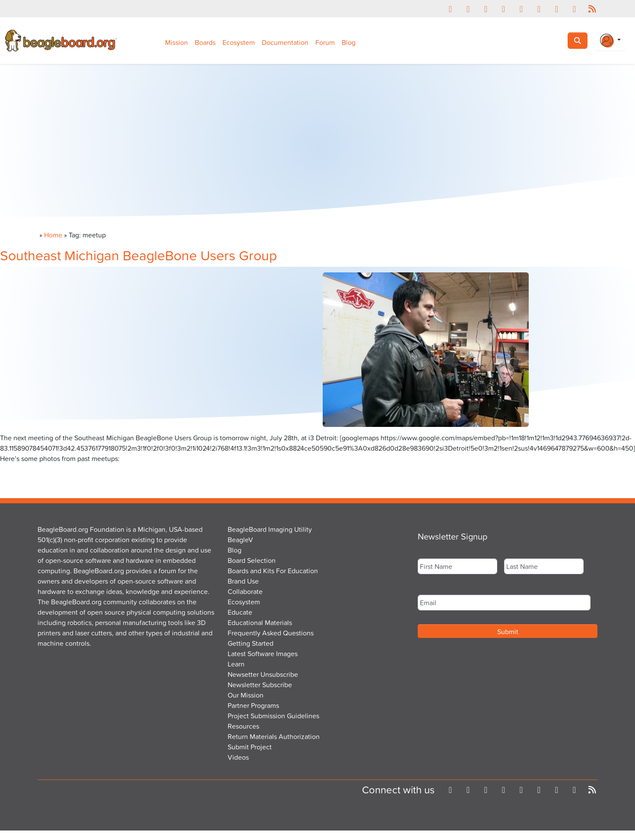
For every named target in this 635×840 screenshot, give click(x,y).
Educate (240, 612)
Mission (176, 42)
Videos (238, 757)
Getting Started (251, 643)
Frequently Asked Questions (271, 633)
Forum (325, 42)
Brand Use (243, 581)
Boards (205, 42)
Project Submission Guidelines (273, 716)
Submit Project (250, 747)
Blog (349, 42)
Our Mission (246, 695)
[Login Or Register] (610, 41)
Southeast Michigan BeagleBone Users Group (138, 255)
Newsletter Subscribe (260, 685)
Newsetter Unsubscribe (263, 674)
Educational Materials (260, 622)
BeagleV (240, 540)
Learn (236, 664)
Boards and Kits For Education (273, 571)
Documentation (285, 42)
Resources (243, 726)
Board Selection (252, 560)
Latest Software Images (263, 654)
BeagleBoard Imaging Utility (270, 529)
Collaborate (245, 591)
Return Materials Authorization (274, 736)
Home (53, 235)
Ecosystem (239, 42)
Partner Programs (253, 705)
